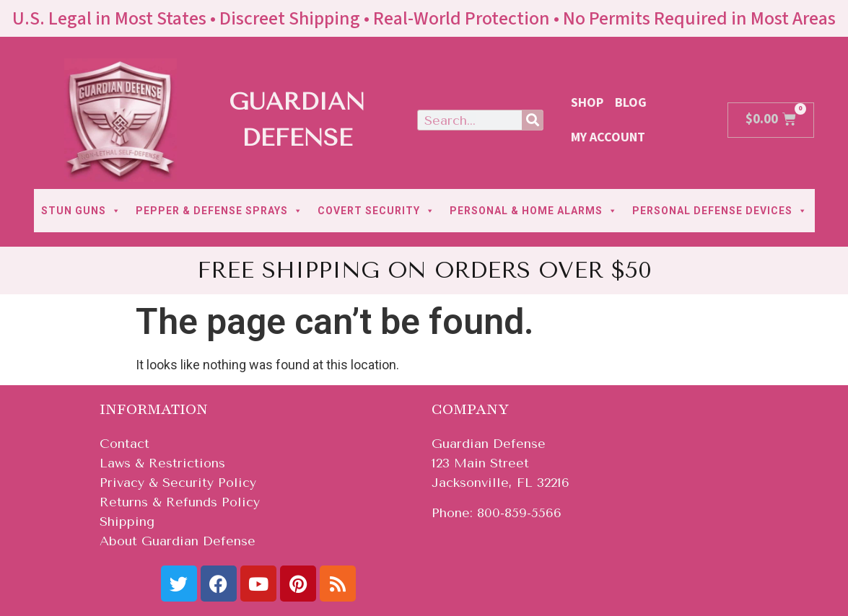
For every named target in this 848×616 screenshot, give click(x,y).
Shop (587, 103)
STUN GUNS (81, 211)
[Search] (532, 120)
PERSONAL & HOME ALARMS (534, 211)
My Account (608, 137)
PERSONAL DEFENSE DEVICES (720, 211)
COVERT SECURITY (376, 211)
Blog (631, 103)
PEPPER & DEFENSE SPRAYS (219, 211)
